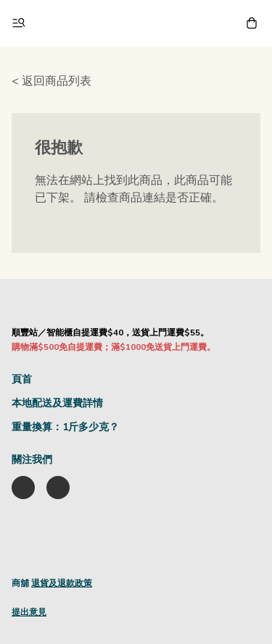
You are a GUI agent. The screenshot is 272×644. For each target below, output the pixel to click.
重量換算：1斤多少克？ (65, 427)
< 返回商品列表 (51, 81)
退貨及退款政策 (62, 583)
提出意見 (29, 612)
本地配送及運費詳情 (57, 403)
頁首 (22, 379)
